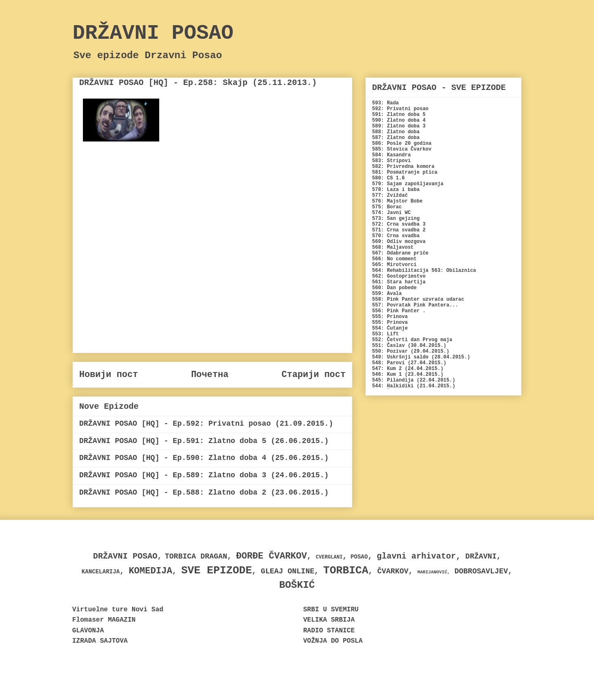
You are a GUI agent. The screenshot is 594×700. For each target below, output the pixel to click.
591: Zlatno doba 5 (399, 115)
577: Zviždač (390, 196)
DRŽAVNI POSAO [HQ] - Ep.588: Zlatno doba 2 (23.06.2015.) (204, 493)
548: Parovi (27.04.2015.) (409, 363)
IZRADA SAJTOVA (100, 641)
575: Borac (387, 207)
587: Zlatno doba (396, 138)
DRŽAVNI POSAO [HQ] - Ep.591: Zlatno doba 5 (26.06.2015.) (204, 441)
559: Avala (387, 294)
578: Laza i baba (396, 190)
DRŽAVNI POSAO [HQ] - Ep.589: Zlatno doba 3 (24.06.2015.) (204, 475)
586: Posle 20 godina (402, 144)
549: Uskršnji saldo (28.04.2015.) (421, 357)
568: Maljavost (393, 247)
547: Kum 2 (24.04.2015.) (408, 369)
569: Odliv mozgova (399, 242)
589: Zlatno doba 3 (399, 126)
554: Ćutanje (390, 328)
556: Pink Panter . (399, 311)
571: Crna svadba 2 (399, 230)
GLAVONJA (88, 631)
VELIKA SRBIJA (329, 620)
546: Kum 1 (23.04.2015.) (408, 375)
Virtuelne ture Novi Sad (118, 610)
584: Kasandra (391, 155)
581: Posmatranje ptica (405, 172)
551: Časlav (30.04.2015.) (409, 346)
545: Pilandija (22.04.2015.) (414, 380)
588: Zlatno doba (396, 132)
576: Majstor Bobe (397, 201)
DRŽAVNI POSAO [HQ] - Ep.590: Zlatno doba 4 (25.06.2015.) (204, 458)
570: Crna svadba (396, 236)
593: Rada (385, 103)
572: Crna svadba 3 (399, 224)
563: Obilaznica (454, 271)
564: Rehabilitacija (400, 271)
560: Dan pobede (394, 288)
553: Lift (385, 334)
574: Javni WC (391, 213)
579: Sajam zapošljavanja (408, 184)
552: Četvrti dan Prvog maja (412, 340)
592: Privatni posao (400, 109)
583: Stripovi (391, 161)
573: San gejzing (396, 219)
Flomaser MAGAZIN (104, 620)
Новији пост (109, 375)
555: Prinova (390, 317)
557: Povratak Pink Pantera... (415, 305)
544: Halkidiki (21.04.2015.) (414, 386)
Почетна (210, 375)
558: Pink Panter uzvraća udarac (418, 299)
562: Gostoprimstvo (399, 276)
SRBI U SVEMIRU (331, 610)
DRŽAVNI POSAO (153, 33)
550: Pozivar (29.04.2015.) (411, 351)
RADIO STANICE (329, 631)
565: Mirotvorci (394, 265)
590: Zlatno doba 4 (399, 120)
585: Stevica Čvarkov (402, 149)
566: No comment (394, 259)
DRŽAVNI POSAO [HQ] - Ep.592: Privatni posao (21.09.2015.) (206, 424)
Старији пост (313, 375)
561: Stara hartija (399, 282)
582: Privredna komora (403, 167)
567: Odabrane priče (400, 253)
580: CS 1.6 (388, 178)
